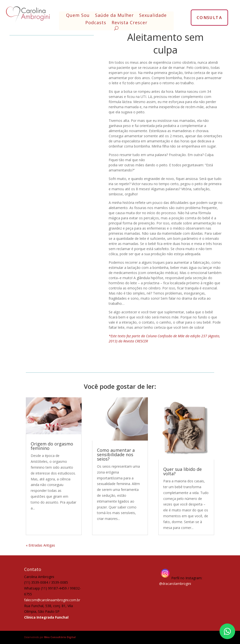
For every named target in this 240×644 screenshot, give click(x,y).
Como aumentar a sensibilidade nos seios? (116, 454)
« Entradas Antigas (40, 545)
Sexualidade (153, 16)
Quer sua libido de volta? (182, 471)
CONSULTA (209, 17)
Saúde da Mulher (114, 16)
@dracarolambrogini (175, 584)
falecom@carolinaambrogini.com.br (52, 600)
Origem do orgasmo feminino (52, 446)
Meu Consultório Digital (60, 637)
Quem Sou (78, 16)
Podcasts (96, 23)
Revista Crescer (130, 23)
